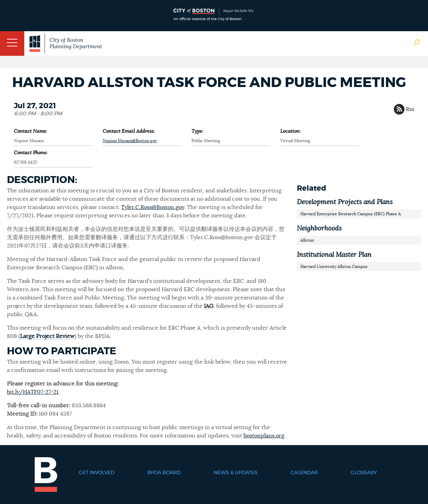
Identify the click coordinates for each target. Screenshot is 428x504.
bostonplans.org (264, 436)
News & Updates (236, 473)
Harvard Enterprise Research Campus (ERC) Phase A (351, 214)
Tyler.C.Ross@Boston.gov (153, 207)
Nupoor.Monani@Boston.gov (130, 141)
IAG (209, 306)
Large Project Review (47, 336)
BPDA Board (164, 473)
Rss (410, 109)
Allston (307, 240)
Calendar (304, 473)
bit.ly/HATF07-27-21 (33, 392)
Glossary (364, 473)
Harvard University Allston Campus (334, 267)
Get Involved (97, 473)
